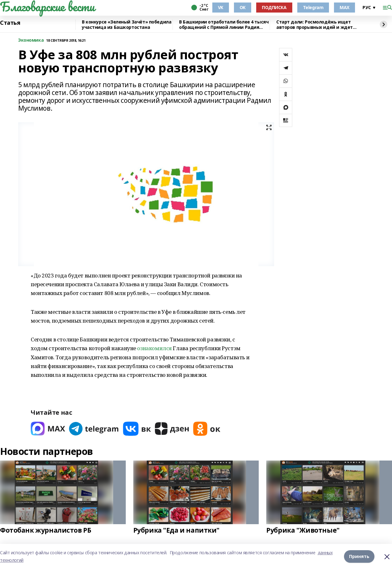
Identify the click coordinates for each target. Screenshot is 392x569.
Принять (359, 556)
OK (243, 7)
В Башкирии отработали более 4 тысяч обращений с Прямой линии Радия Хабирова (224, 25)
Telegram (313, 7)
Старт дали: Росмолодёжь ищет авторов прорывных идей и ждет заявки (315, 25)
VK (221, 7)
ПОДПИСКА (274, 7)
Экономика (31, 40)
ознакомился (154, 348)
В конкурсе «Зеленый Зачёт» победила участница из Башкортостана (127, 25)
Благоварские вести (47, 7)
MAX (344, 7)
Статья (10, 23)
